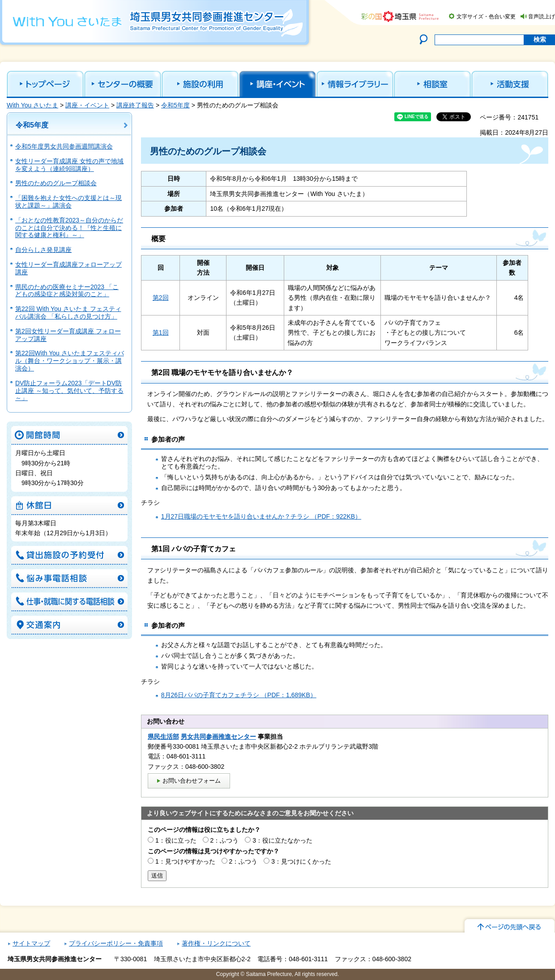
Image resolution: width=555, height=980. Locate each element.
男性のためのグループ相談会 (56, 183)
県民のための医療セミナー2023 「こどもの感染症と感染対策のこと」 (67, 291)
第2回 (161, 298)
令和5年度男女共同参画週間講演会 (64, 146)
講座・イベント (87, 105)
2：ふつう (225, 840)
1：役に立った (176, 840)
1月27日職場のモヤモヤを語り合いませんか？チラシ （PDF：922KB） (261, 516)
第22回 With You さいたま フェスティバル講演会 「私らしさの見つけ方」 (68, 313)
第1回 (161, 332)
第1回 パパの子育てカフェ (194, 549)
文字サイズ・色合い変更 (486, 17)
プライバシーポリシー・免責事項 (116, 943)
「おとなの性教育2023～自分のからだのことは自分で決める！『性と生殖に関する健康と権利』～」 (69, 228)
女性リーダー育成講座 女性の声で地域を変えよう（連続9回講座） (69, 165)
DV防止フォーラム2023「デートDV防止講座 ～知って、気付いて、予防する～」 (69, 391)
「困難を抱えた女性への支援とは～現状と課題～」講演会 (68, 202)
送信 (157, 876)
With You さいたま (32, 105)
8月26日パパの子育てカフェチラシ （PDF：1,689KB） (239, 695)
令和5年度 (175, 105)
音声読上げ (542, 17)
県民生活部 (163, 737)
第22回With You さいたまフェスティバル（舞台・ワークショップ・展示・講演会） (70, 361)
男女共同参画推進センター (218, 737)
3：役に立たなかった (282, 840)
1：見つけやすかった (185, 861)
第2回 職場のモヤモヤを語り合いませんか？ (222, 373)
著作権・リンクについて (216, 943)
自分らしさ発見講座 (43, 250)
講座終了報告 (135, 105)
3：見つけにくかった (301, 861)
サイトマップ (31, 943)
